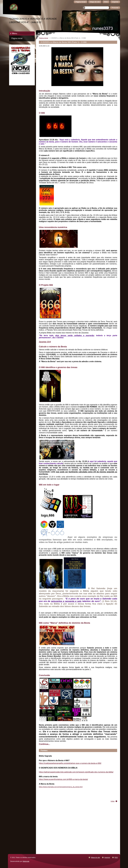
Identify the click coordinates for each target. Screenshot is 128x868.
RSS (116, 857)
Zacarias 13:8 (45, 342)
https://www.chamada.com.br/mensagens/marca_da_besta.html (61, 787)
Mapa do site (95, 857)
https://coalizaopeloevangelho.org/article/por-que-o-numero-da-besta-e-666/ (70, 763)
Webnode (26, 861)
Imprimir (107, 857)
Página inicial (17, 38)
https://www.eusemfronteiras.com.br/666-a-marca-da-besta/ (63, 779)
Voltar (113, 801)
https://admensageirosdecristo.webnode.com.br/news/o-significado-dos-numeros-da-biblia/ (76, 772)
